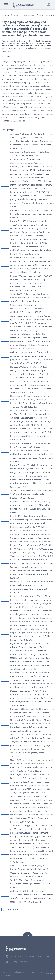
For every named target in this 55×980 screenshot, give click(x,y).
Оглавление (43, 15)
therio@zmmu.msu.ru (20, 962)
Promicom (49, 974)
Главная (5, 15)
